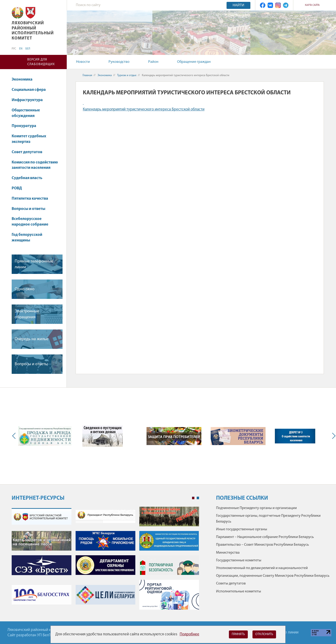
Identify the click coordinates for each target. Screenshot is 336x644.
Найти (238, 5)
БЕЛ (28, 49)
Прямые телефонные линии (34, 264)
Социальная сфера (31, 90)
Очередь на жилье (31, 339)
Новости (83, 62)
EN (21, 49)
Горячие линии (286, 632)
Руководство (119, 62)
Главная (87, 75)
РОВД (17, 188)
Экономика (24, 80)
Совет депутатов (27, 152)
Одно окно (25, 289)
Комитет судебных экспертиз (29, 139)
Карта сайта (312, 5)
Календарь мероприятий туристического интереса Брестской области (144, 109)
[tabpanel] (105, 561)
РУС (14, 49)
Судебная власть (27, 178)
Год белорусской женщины (27, 238)
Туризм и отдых (127, 75)
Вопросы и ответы (28, 209)
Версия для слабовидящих (41, 62)
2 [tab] (198, 498)
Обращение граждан (194, 62)
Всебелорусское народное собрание (30, 222)
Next (333, 436)
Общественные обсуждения (26, 113)
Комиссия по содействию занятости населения (35, 165)
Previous (15, 436)
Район (153, 62)
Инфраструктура (29, 100)
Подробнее (189, 634)
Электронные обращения (27, 314)
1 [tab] (193, 498)
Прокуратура (26, 126)
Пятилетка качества (32, 199)
